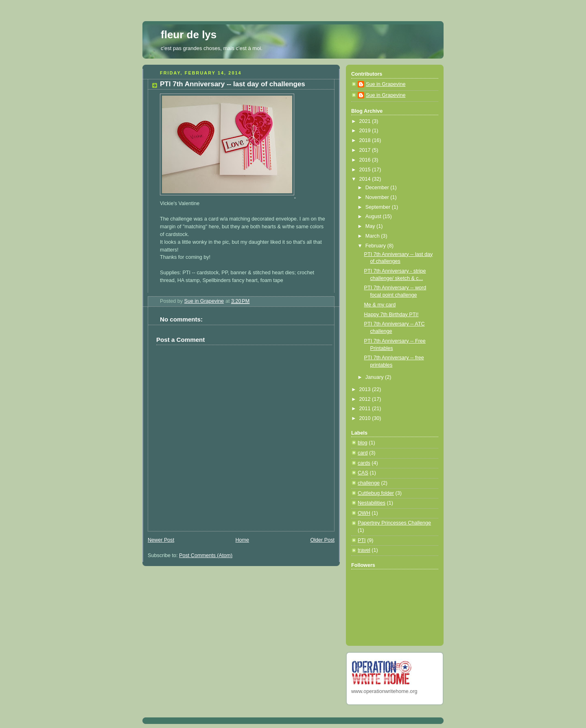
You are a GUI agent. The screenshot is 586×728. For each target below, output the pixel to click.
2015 (366, 170)
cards (364, 463)
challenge (369, 483)
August (374, 216)
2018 (366, 140)
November (378, 197)
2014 (366, 179)
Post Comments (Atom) (206, 555)
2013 (366, 389)
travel (364, 550)
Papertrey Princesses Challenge (394, 523)
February (376, 246)
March (373, 236)
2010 (366, 418)
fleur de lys (189, 35)
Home (242, 540)
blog (363, 443)
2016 (366, 160)
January (375, 377)
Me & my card (380, 305)
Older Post (322, 540)
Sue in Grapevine (386, 84)
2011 (366, 409)
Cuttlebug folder (376, 493)
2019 (366, 131)
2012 (366, 399)
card (363, 453)
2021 (366, 121)
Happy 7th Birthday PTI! (391, 315)
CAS (363, 473)
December (378, 188)
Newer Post (161, 540)
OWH (364, 513)
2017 (366, 150)
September (379, 207)
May (371, 226)
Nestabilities (372, 503)
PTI (362, 540)
